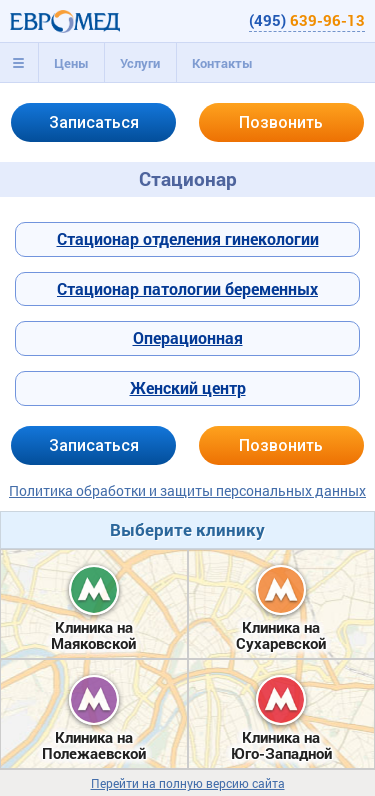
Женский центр (188, 387)
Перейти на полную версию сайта (188, 783)
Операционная (188, 337)
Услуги (140, 63)
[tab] (19, 63)
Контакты (222, 63)
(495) (307, 20)
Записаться (94, 122)
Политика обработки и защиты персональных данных (187, 490)
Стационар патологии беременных (187, 288)
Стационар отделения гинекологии (188, 238)
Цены (71, 63)
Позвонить (281, 122)
